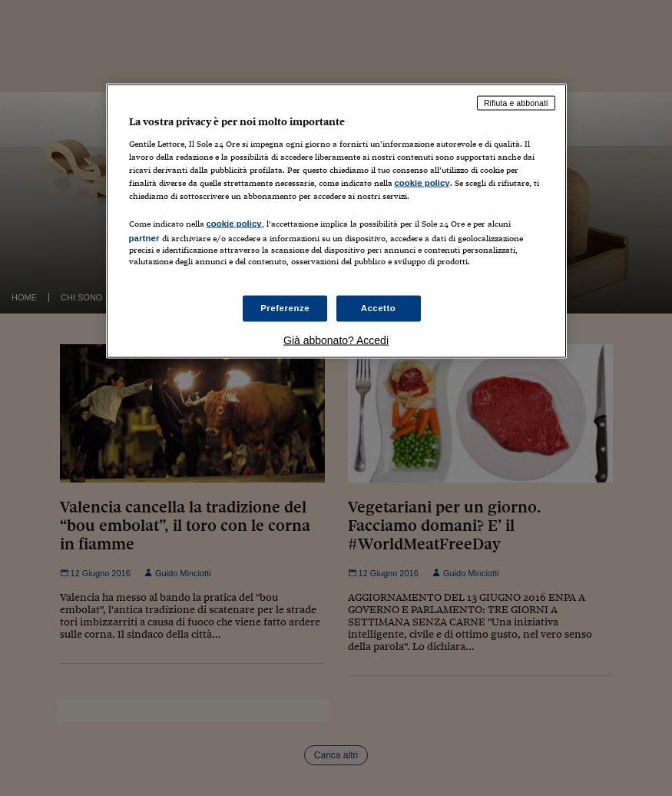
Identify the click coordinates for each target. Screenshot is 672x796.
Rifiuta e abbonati (516, 103)
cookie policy (422, 183)
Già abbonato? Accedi (336, 340)
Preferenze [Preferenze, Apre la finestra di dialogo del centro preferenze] (285, 307)
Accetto (379, 307)
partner (144, 238)
